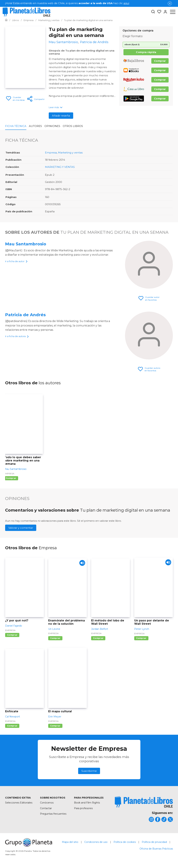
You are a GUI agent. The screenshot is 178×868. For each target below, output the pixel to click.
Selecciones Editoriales (19, 803)
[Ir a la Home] (6, 20)
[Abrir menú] (173, 12)
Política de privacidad (154, 842)
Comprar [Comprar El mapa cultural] (55, 726)
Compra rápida (146, 52)
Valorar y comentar (21, 528)
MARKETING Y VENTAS (60, 167)
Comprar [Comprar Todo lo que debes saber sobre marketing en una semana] (11, 478)
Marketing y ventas (70, 153)
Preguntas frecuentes (53, 814)
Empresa (51, 153)
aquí (126, 3)
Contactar (46, 808)
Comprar (160, 61)
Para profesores (83, 808)
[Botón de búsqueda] (153, 12)
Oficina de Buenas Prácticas (156, 849)
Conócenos (47, 803)
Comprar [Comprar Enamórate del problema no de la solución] (55, 638)
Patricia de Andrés (25, 315)
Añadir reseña (61, 116)
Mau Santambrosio (26, 244)
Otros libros (73, 126)
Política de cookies (125, 842)
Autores (35, 126)
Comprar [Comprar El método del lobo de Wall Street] (98, 638)
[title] (144, 802)
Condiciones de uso (96, 842)
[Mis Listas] (158, 12)
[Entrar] (164, 12)
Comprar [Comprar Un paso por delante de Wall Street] (141, 638)
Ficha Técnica (16, 126)
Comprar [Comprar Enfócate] (12, 726)
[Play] (81, 564)
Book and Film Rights (87, 803)
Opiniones (52, 126)
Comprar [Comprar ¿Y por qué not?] (12, 635)
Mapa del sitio (70, 842)
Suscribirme (89, 771)
